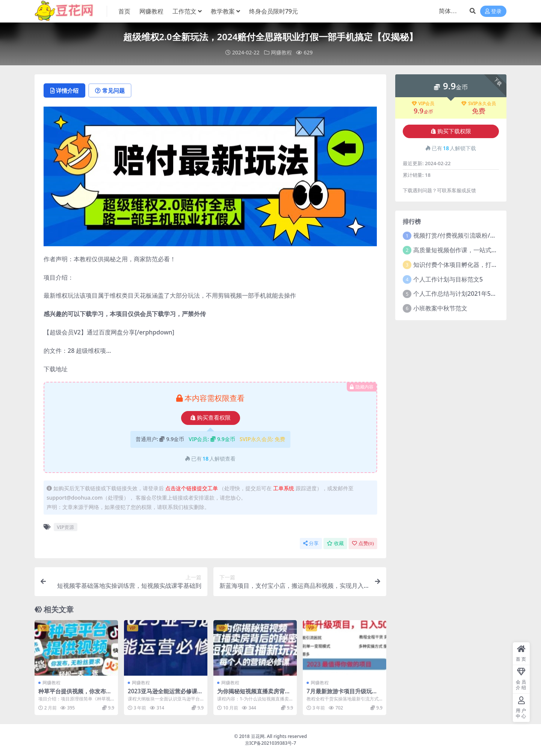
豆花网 (258, 736)
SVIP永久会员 (479, 104)
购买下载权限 (451, 131)
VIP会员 (423, 104)
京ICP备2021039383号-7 (271, 743)
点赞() (363, 543)
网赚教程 (281, 52)
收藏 (335, 543)
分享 (311, 543)
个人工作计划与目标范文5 (448, 279)
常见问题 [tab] (110, 90)
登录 (493, 11)
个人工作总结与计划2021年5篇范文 (461, 294)
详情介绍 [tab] (64, 90)
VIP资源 (65, 527)
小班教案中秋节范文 (440, 308)
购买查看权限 (211, 418)
